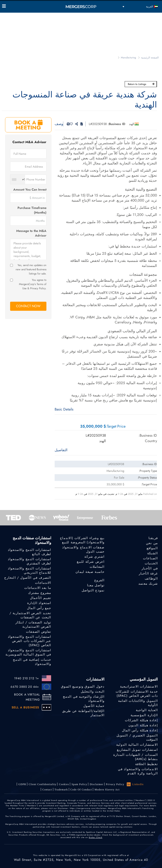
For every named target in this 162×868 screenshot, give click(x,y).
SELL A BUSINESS (25, 707)
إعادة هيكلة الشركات (141, 720)
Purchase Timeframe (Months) (32, 210)
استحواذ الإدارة (39, 603)
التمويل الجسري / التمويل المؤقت (137, 737)
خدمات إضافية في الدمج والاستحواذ (32, 663)
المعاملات (97, 567)
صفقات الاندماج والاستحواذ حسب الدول (83, 549)
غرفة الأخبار (148, 573)
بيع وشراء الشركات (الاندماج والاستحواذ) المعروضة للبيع (82, 540)
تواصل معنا (96, 585)
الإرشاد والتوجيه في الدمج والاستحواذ (84, 699)
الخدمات (151, 563)
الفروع (99, 580)
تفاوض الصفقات (39, 632)
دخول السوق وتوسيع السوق (83, 686)
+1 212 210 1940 (27, 678)
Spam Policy (79, 784)
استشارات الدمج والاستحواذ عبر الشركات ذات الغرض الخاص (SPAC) (30, 642)
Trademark (61, 790)
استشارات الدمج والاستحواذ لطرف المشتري (30, 561)
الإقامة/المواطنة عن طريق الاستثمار (83, 713)
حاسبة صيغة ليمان (90, 572)
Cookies (64, 784)
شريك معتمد (148, 584)
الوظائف (151, 579)
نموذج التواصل (93, 591)
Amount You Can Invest (30, 190)
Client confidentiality (43, 784)
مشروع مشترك (40, 593)
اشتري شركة (94, 557)
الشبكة (153, 553)
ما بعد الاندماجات (38, 588)
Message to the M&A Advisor (31, 233)
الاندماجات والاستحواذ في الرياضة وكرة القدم (138, 772)
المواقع (152, 548)
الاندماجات (43, 583)
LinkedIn (135, 784)
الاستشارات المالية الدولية (137, 745)
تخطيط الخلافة (146, 764)
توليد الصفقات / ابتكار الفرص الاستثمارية (33, 624)
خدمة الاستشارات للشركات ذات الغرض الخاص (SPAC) (137, 694)
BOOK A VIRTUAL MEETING (27, 697)
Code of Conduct (81, 790)
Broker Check (96, 837)
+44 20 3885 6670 (25, 687)
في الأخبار (150, 568)
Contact (47, 790)
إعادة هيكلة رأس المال (140, 730)
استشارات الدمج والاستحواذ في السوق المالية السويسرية (28, 653)
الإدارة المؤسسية (144, 715)
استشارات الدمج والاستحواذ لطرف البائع (30, 552)
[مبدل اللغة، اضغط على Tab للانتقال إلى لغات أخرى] (140, 6)
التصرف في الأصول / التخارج (28, 578)
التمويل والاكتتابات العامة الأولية (138, 703)
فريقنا (153, 538)
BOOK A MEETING (28, 125)
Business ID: (117, 124)
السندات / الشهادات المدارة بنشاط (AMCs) (136, 757)
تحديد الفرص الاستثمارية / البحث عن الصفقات (30, 615)
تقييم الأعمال (41, 598)
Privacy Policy (115, 784)
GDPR (22, 784)
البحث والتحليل (93, 692)
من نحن (152, 543)
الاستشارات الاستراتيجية (139, 686)
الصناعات (150, 558)
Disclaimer (97, 784)
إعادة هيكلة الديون (143, 725)
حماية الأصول (94, 706)
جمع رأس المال (39, 608)
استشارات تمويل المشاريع (137, 750)
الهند (132, 124)
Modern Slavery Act (107, 790)
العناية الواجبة (147, 710)
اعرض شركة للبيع (91, 562)
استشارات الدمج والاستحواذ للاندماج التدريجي (30, 571)
